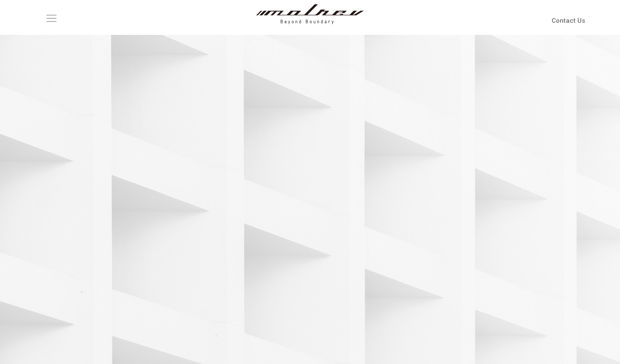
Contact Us (568, 21)
